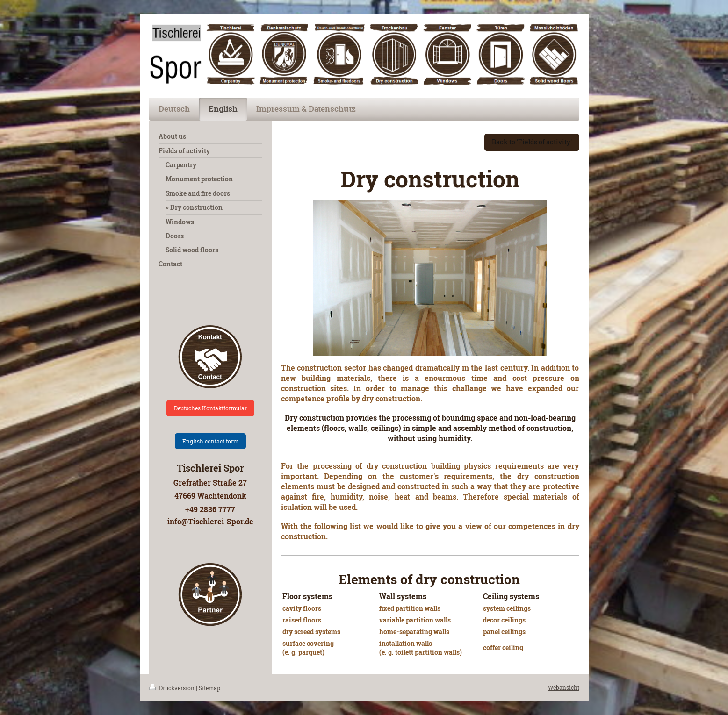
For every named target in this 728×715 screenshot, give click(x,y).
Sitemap (209, 688)
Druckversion (173, 688)
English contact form (210, 441)
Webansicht (564, 687)
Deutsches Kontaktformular (210, 408)
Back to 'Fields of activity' (532, 142)
